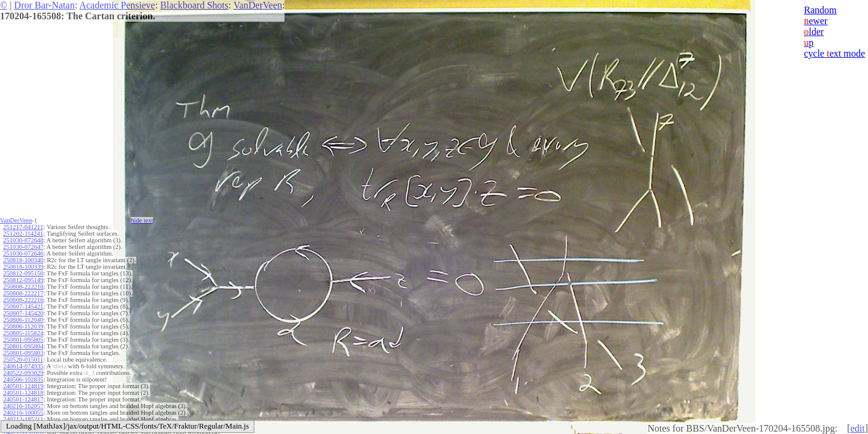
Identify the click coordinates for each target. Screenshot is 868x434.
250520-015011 (23, 360)
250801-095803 (23, 353)
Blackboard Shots (194, 5)
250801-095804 (23, 346)
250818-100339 (23, 267)
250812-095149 (23, 280)
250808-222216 (23, 300)
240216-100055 (23, 413)
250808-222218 (23, 287)
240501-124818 (23, 393)
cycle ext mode (835, 53)
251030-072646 (23, 253)
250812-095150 (23, 273)
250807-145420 (23, 313)
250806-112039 (23, 326)
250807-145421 (23, 307)
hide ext (142, 220)
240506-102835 (23, 379)
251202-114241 (23, 234)
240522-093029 (23, 373)
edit (858, 428)
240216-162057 (23, 406)
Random (820, 10)
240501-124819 (23, 386)
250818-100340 (23, 260)
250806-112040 (23, 320)
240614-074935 (23, 366)
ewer (816, 21)
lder (814, 32)
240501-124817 (23, 399)
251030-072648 (23, 240)
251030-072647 (23, 247)
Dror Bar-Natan (44, 5)
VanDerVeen (258, 5)
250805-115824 (23, 333)
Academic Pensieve (117, 5)
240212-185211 (23, 419)
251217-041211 (23, 227)
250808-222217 (23, 293)
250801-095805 (23, 340)
